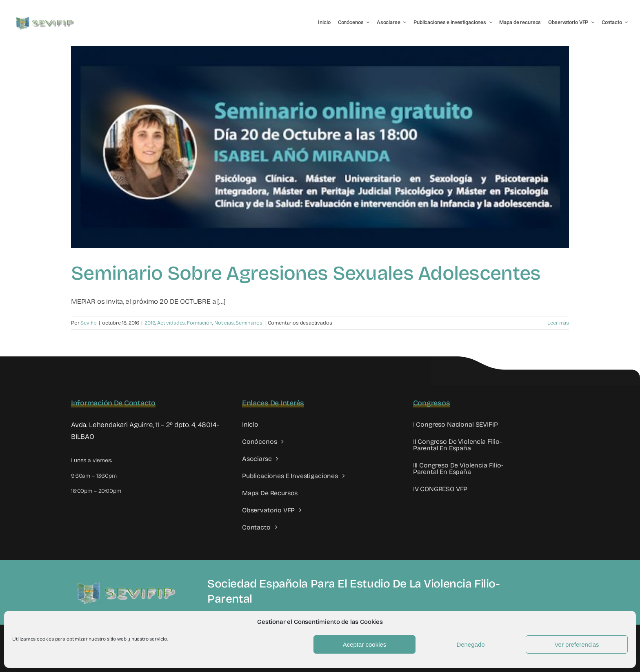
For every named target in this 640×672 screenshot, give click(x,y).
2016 (150, 323)
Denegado (470, 644)
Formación (200, 323)
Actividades (171, 323)
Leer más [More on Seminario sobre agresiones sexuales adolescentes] (558, 323)
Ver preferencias (577, 644)
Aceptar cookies (365, 644)
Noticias (224, 323)
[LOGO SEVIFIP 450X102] (46, 19)
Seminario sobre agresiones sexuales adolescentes (306, 273)
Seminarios (249, 323)
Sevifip (89, 323)
